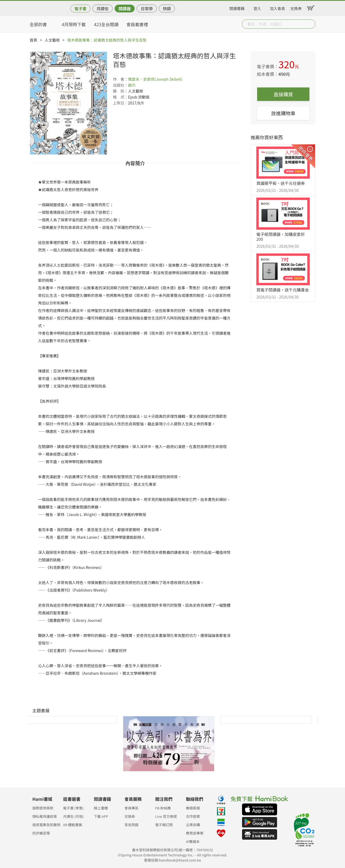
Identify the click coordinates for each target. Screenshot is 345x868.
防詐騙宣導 (41, 833)
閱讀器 (125, 9)
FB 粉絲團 (163, 808)
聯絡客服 (193, 808)
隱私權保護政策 (45, 816)
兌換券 (296, 8)
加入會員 (278, 8)
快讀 (167, 9)
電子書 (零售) (73, 808)
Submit (311, 24)
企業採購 (193, 825)
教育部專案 (195, 833)
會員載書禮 (137, 24)
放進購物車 (283, 113)
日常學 (147, 9)
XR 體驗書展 (73, 825)
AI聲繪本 (193, 841)
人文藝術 (52, 40)
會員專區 (132, 808)
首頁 (33, 40)
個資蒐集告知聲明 (46, 825)
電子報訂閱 (164, 825)
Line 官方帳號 (166, 816)
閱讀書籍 (237, 8)
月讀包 (103, 9)
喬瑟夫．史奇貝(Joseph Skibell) (155, 79)
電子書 (80, 9)
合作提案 (193, 816)
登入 (257, 8)
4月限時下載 (74, 24)
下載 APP (101, 816)
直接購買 (283, 94)
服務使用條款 (43, 808)
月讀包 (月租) (73, 816)
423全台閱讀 (106, 24)
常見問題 (132, 825)
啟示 (132, 85)
